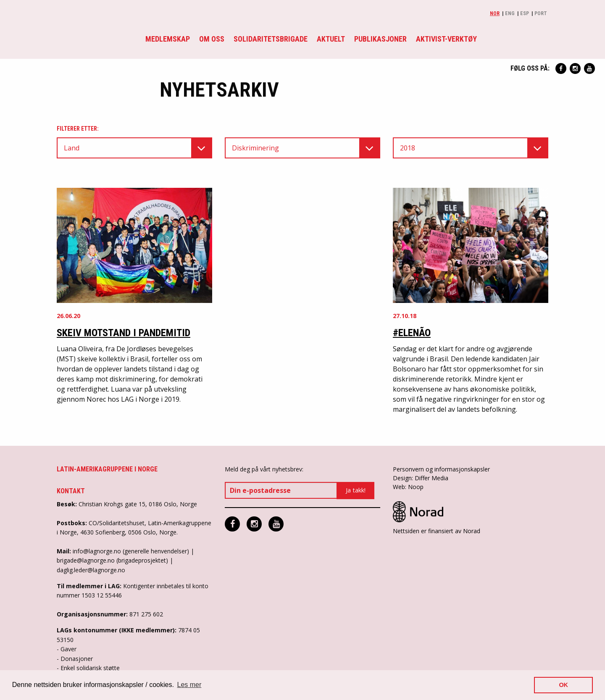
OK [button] (563, 685)
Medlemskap (168, 39)
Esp (525, 13)
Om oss (212, 39)
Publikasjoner (380, 39)
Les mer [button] (189, 685)
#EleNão (412, 333)
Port (541, 13)
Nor (495, 13)
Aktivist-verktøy (446, 39)
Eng (510, 13)
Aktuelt (331, 39)
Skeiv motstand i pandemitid (124, 333)
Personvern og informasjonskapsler (441, 469)
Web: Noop (408, 487)
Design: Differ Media (421, 478)
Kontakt (71, 491)
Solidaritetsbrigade (271, 39)
